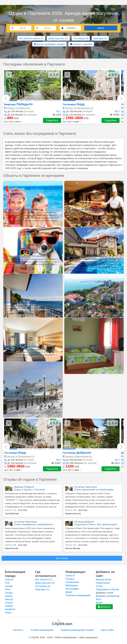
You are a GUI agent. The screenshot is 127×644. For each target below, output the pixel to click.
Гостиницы (81, 38)
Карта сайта (107, 630)
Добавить (104, 607)
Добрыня (77, 453)
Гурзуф (9, 586)
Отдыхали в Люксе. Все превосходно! (96, 524)
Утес (7, 583)
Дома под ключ (58, 38)
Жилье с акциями (81, 44)
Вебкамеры (72, 585)
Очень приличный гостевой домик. (94, 490)
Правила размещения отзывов (77, 630)
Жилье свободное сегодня (49, 44)
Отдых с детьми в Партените (23, 210)
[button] (13, 122)
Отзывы (70, 579)
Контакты (18, 630)
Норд (74, 104)
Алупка (9, 603)
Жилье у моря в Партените (22, 303)
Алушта (9, 580)
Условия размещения (42, 630)
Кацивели (10, 609)
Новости (70, 576)
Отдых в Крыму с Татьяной (29, 490)
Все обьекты (44, 580)
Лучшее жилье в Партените (22, 346)
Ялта (8, 589)
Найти (101, 28)
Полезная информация (78, 595)
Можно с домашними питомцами (25, 256)
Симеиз (9, 606)
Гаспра (9, 593)
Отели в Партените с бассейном (86, 256)
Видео (69, 592)
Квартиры (100, 38)
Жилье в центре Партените (83, 303)
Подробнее (52, 120)
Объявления (72, 582)
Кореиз (9, 596)
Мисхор (9, 599)
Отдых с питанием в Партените (85, 210)
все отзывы (62, 558)
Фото (99, 599)
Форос (8, 612)
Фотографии (72, 589)
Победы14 (18, 104)
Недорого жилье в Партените (84, 346)
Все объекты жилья (31, 38)
